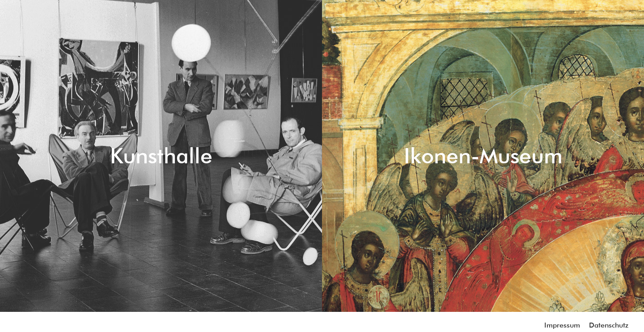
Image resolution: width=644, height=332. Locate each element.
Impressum (562, 325)
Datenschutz (609, 325)
